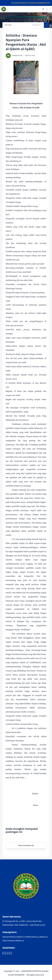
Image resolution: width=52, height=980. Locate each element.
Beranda (8, 25)
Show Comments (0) (26, 845)
